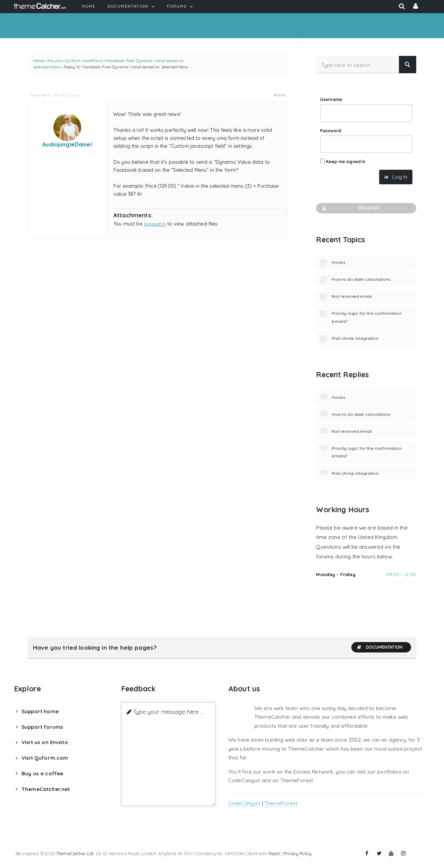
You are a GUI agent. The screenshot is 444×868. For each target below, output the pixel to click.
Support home (40, 711)
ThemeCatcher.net (46, 789)
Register (350, 208)
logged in (155, 224)
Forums (55, 61)
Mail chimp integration (355, 338)
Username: (332, 99)
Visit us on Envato (45, 742)
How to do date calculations (361, 279)
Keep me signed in (346, 162)
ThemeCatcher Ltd (75, 853)
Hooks (338, 262)
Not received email (352, 296)
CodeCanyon (244, 803)
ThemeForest (281, 803)
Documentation (379, 647)
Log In (400, 177)
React (274, 853)
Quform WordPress (84, 61)
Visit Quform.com (45, 758)
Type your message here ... (168, 712)
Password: (331, 131)
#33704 (280, 95)
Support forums (42, 727)
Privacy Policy (297, 853)
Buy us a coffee (42, 773)
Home (39, 61)
